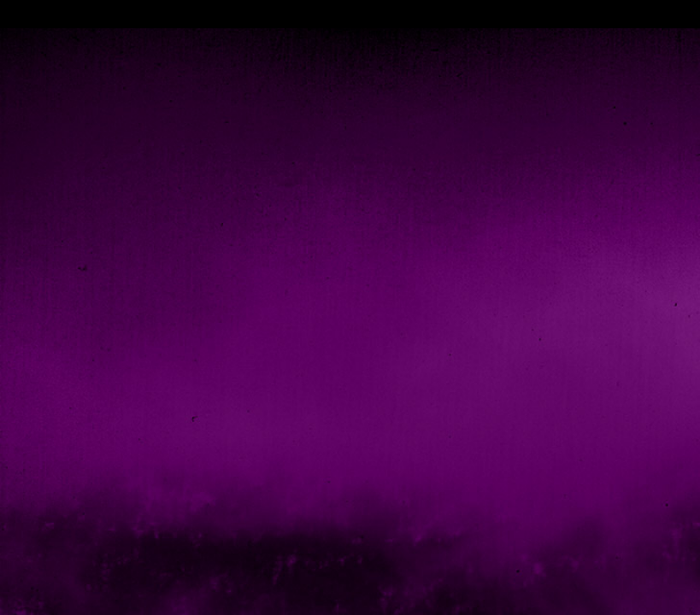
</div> (350, 14)
